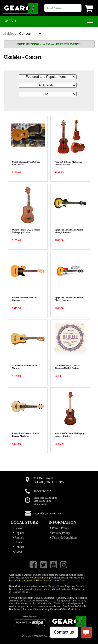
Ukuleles (8, 34)
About (17, 552)
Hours (17, 542)
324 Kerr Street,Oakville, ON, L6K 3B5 (49, 480)
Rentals (18, 537)
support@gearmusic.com (48, 513)
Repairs (18, 533)
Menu (11, 21)
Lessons (19, 528)
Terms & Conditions (64, 537)
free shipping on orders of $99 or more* (29, 580)
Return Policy (60, 528)
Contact (18, 547)
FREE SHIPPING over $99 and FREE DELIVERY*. (49, 44)
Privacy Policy (60, 533)
